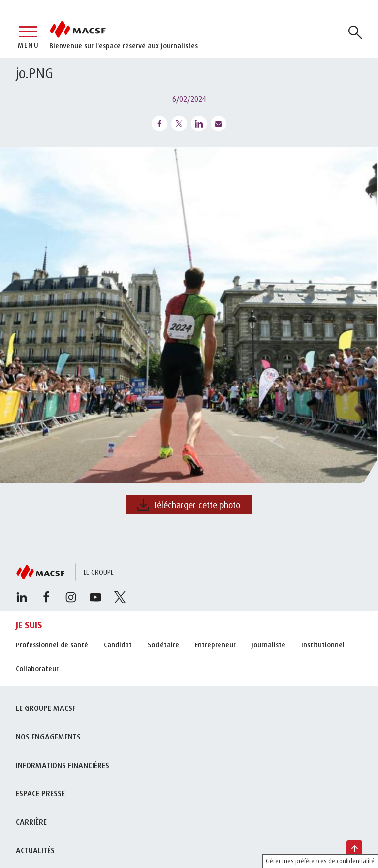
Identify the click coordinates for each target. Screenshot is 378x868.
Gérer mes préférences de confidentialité (320, 861)
